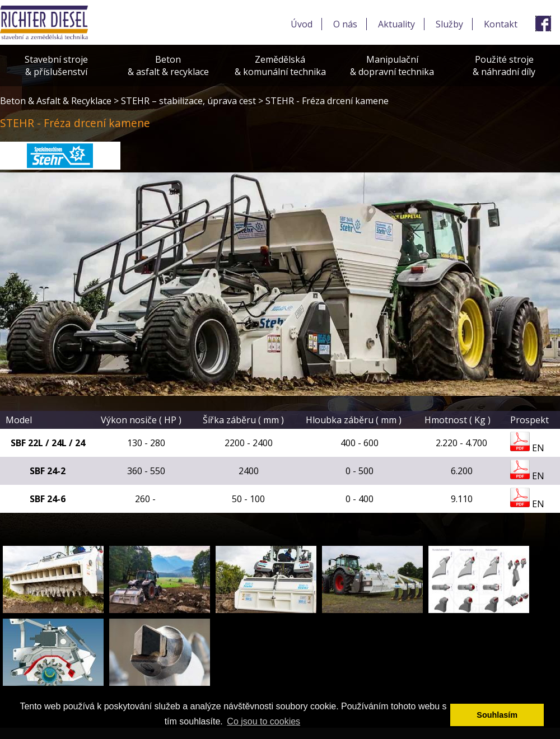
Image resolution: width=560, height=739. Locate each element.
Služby (449, 24)
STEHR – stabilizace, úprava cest (188, 101)
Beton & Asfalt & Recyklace (56, 101)
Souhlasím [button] (497, 715)
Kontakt (501, 24)
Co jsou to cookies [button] (263, 721)
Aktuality (396, 24)
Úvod (302, 24)
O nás (345, 24)
